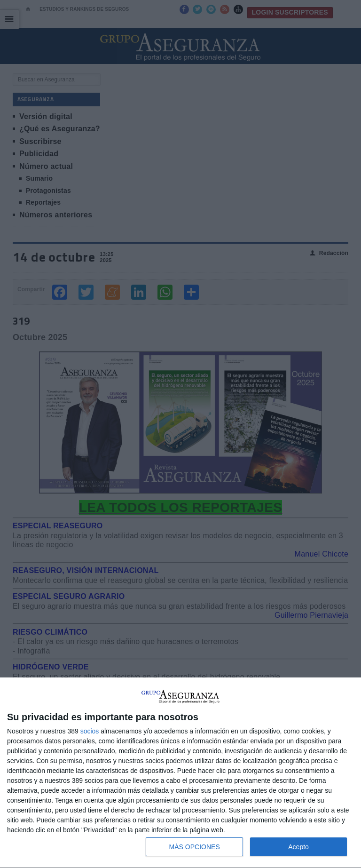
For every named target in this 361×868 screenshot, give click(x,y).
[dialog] (180, 773)
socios (90, 731)
